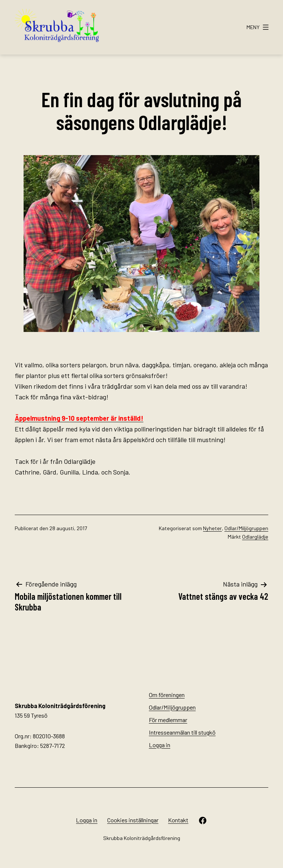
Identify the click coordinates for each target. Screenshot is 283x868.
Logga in (160, 745)
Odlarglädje (255, 537)
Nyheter (212, 528)
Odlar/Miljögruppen (246, 528)
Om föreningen (167, 695)
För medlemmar (168, 720)
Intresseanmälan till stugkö (182, 732)
